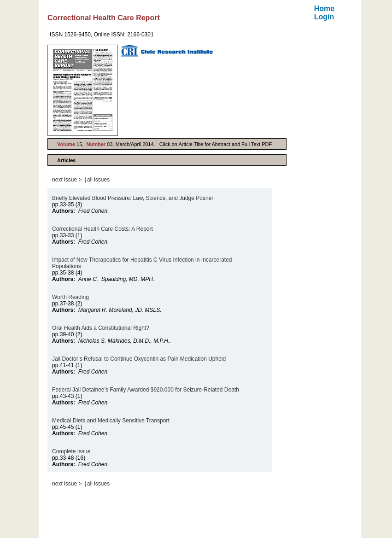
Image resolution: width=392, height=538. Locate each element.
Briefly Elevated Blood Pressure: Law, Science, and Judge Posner (133, 198)
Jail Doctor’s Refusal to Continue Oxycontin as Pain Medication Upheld (139, 359)
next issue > (67, 180)
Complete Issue (71, 451)
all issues (98, 180)
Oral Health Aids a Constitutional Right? (101, 328)
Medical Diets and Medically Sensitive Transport (111, 421)
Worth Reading (70, 297)
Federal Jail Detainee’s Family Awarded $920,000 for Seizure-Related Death (146, 390)
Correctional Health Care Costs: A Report (102, 229)
